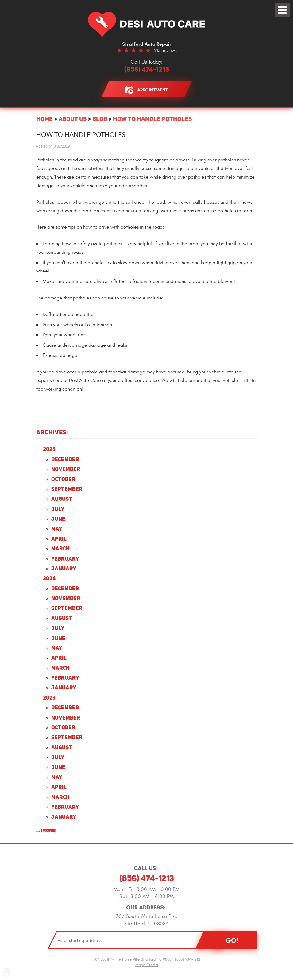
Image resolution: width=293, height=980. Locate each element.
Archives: (52, 432)
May (57, 529)
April (59, 539)
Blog (100, 119)
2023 (49, 698)
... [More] (46, 830)
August (62, 499)
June (58, 519)
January (64, 568)
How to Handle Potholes (152, 119)
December (65, 459)
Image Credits (146, 965)
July (58, 509)
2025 (49, 449)
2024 (49, 578)
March (60, 548)
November (66, 469)
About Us (73, 119)
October (63, 479)
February (65, 559)
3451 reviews (165, 50)
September (67, 489)
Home (44, 119)
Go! (232, 940)
